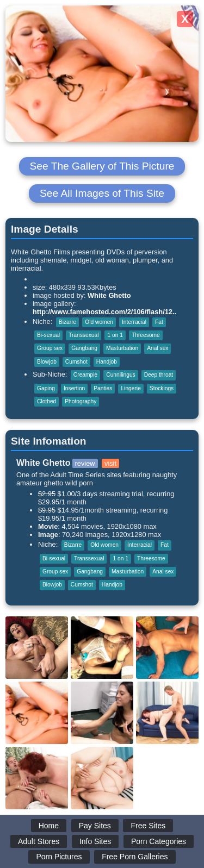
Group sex (50, 348)
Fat (159, 322)
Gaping (46, 388)
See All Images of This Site (102, 193)
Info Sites (95, 841)
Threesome (146, 335)
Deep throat (159, 375)
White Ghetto (109, 295)
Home (49, 826)
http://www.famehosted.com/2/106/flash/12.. (104, 312)
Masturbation (122, 348)
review (85, 463)
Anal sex (157, 348)
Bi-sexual (48, 335)
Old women (99, 322)
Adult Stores (39, 841)
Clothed (47, 401)
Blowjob (47, 362)
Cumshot (76, 362)
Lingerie (131, 388)
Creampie (85, 375)
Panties (103, 388)
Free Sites (148, 826)
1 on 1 (115, 335)
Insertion (74, 388)
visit (110, 463)
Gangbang (84, 348)
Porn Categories (159, 841)
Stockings (162, 388)
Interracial (134, 322)
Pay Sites (95, 826)
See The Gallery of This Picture (102, 166)
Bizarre (67, 322)
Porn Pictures (59, 857)
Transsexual (84, 335)
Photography (81, 401)
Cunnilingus (120, 375)
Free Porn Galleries (135, 857)
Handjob (107, 362)
